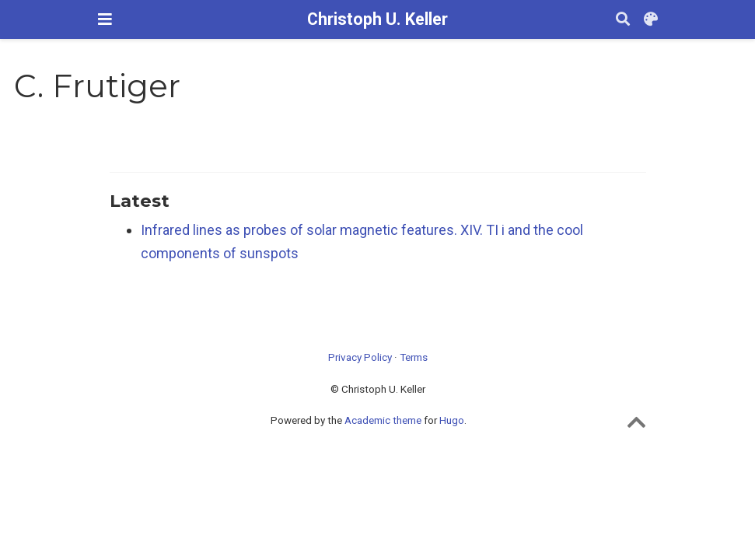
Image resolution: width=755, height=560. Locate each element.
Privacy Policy (360, 357)
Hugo (452, 420)
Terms (414, 357)
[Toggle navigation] (105, 19)
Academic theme (383, 420)
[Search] (623, 20)
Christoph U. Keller (377, 19)
